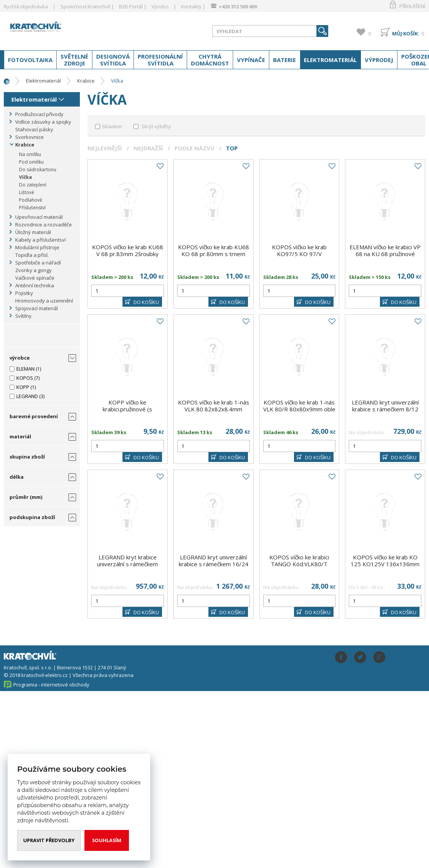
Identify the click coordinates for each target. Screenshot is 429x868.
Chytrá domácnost (210, 60)
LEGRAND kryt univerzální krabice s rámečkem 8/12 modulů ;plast (385, 409)
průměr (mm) (26, 497)
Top (232, 148)
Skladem (112, 126)
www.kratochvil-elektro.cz (64, 30)
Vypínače (251, 60)
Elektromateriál (330, 60)
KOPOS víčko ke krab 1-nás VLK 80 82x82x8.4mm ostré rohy (214, 409)
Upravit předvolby (49, 840)
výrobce (20, 358)
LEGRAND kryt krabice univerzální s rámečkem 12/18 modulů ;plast (127, 564)
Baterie (284, 60)
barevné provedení (34, 416)
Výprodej (379, 60)
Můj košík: (406, 33)
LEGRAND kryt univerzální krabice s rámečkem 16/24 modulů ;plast (214, 564)
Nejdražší (148, 148)
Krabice (86, 81)
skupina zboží (27, 457)
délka (17, 477)
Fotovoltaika (30, 60)
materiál (20, 436)
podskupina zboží (32, 517)
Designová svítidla (113, 60)
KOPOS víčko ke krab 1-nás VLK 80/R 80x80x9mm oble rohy (299, 409)
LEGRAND (27, 396)
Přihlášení (412, 6)
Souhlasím (107, 840)
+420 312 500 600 (238, 6)
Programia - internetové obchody (51, 685)
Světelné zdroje (74, 60)
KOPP (23, 387)
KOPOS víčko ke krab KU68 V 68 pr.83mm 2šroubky (128, 250)
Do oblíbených (160, 166)
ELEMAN (25, 369)
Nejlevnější (105, 148)
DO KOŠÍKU (146, 302)
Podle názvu (195, 148)
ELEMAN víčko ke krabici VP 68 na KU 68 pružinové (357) (385, 254)
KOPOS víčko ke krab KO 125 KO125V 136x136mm (385, 561)
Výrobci (160, 6)
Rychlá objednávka (26, 6)
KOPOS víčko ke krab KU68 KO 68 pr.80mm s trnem (214, 250)
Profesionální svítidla (160, 60)
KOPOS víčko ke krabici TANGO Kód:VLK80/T (299, 561)
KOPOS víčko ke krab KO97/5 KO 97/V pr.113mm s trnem (299, 254)
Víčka (117, 81)
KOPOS (25, 378)
